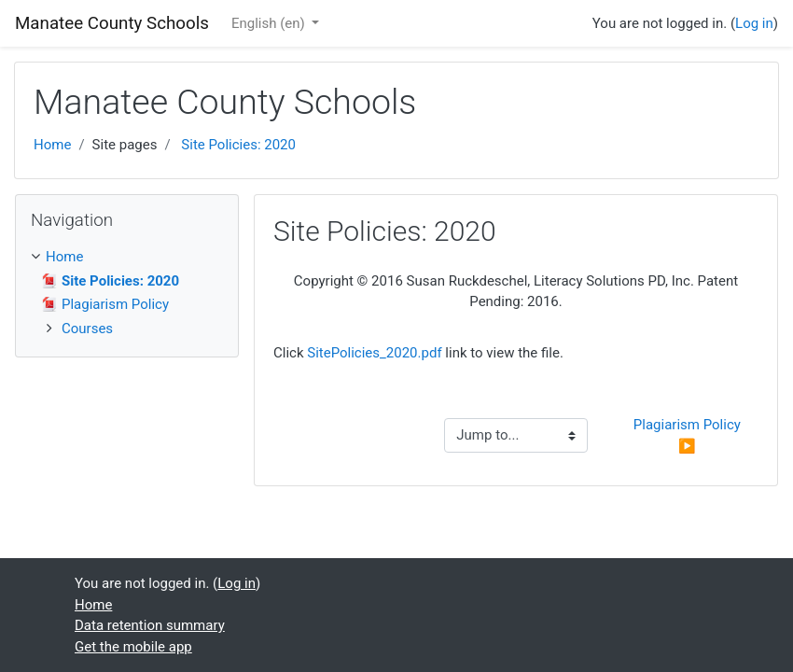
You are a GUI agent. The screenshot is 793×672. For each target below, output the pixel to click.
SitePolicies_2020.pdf (374, 353)
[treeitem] (127, 257)
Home (52, 145)
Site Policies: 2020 (238, 145)
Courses (87, 329)
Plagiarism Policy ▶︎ (689, 435)
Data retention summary (150, 625)
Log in (754, 23)
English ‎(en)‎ (270, 23)
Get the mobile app (133, 647)
